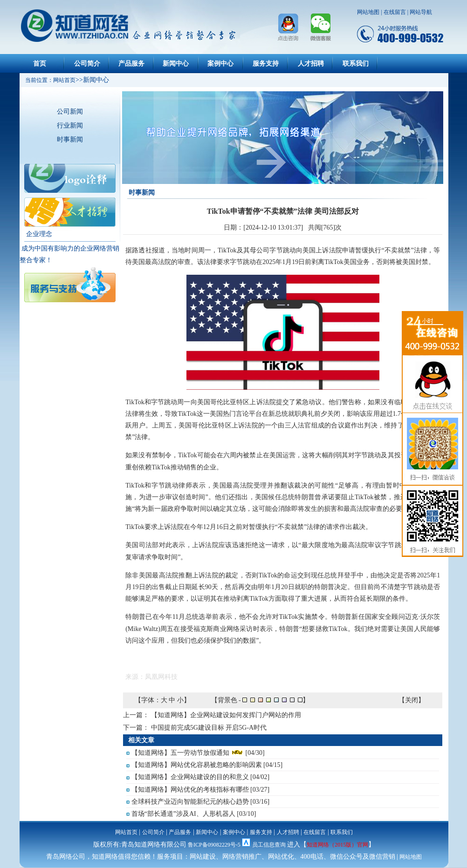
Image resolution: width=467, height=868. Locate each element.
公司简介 (87, 64)
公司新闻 (70, 112)
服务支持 (266, 64)
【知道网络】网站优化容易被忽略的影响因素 (197, 765)
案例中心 (220, 64)
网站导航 (421, 12)
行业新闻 (70, 125)
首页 (40, 64)
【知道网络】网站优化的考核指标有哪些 (190, 790)
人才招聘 (311, 64)
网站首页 (126, 832)
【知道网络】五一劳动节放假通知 (180, 753)
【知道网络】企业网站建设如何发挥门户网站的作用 (226, 715)
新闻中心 (176, 64)
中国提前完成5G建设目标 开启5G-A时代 (209, 728)
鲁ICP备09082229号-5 (214, 845)
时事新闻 (70, 139)
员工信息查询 (269, 845)
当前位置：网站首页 (48, 80)
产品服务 (131, 64)
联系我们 (356, 64)
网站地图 (368, 12)
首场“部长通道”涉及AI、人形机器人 (183, 814)
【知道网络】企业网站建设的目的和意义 (190, 777)
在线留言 (395, 12)
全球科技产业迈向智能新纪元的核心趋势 (190, 802)
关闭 (412, 700)
